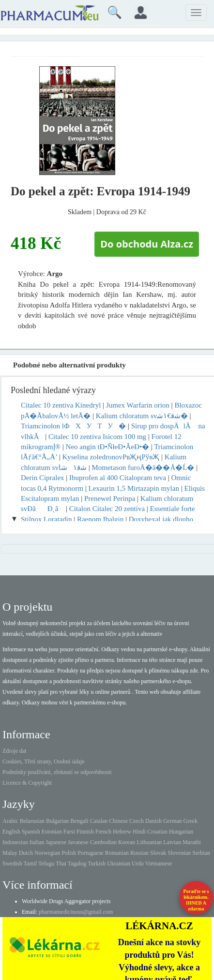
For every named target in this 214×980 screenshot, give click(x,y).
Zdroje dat (15, 751)
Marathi (192, 842)
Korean (127, 842)
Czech (137, 821)
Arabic (10, 821)
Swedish (12, 863)
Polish (69, 853)
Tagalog (77, 863)
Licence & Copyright (27, 783)
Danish (153, 821)
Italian (37, 842)
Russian (139, 853)
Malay (10, 853)
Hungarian (181, 832)
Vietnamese (159, 863)
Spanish (31, 832)
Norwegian (47, 853)
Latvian (172, 842)
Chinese (118, 821)
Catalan (99, 821)
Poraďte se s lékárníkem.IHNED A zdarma (196, 900)
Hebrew (122, 832)
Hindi (139, 832)
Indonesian (15, 842)
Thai (61, 863)
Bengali (79, 821)
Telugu (46, 863)
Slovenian (179, 853)
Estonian (52, 832)
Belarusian (32, 821)
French (103, 832)
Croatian (157, 832)
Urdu (138, 863)
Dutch (26, 853)
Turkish (97, 863)
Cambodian (103, 842)
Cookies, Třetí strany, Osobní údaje (44, 761)
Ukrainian (119, 863)
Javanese (78, 842)
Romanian (117, 853)
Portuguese (90, 853)
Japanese (56, 842)
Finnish (85, 832)
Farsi (69, 832)
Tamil (30, 863)
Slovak (158, 853)
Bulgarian (57, 821)
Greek (191, 821)
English (11, 832)
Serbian (201, 853)
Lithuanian (149, 842)
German (173, 821)
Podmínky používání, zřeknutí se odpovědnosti (57, 772)
